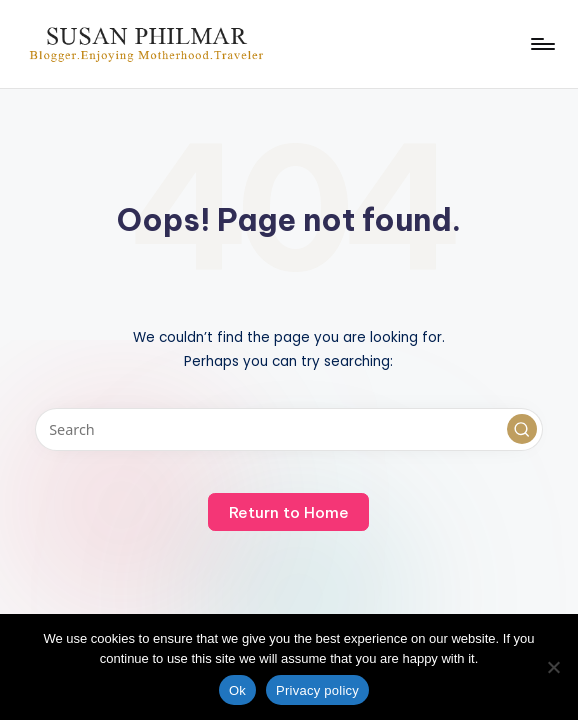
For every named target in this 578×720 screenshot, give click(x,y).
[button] (522, 429)
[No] (553, 667)
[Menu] (541, 44)
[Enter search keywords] (289, 429)
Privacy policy (317, 690)
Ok (237, 690)
